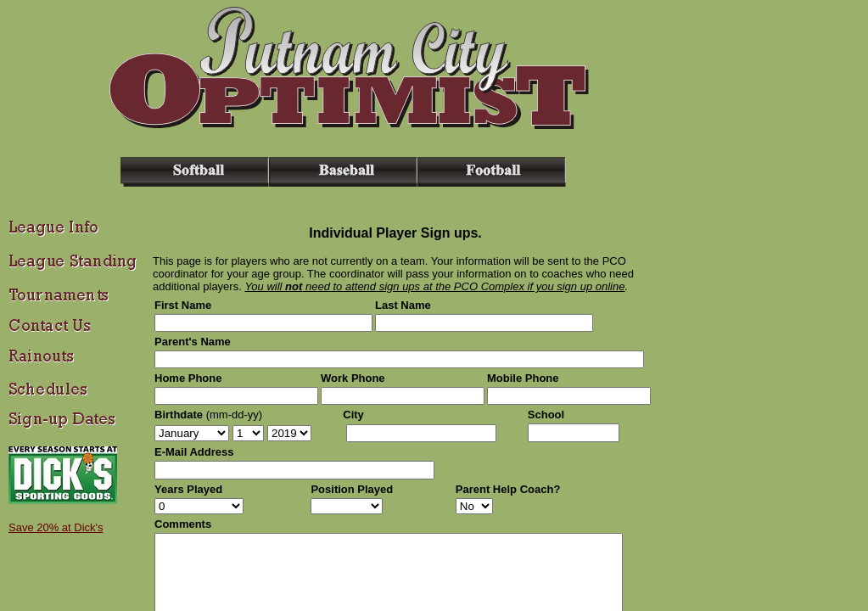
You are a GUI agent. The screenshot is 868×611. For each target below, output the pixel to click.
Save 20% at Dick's (56, 527)
